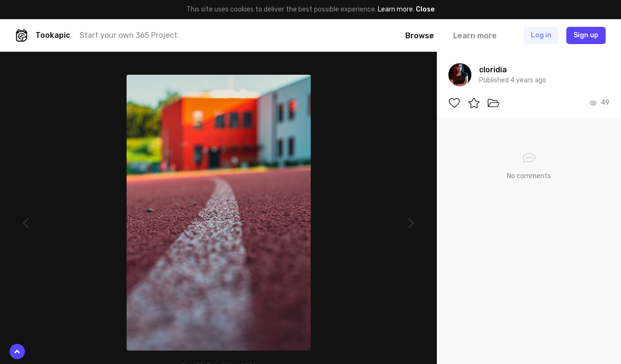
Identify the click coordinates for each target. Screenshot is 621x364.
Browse (420, 36)
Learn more (395, 9)
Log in (541, 35)
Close (425, 9)
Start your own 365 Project (129, 35)
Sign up (586, 35)
